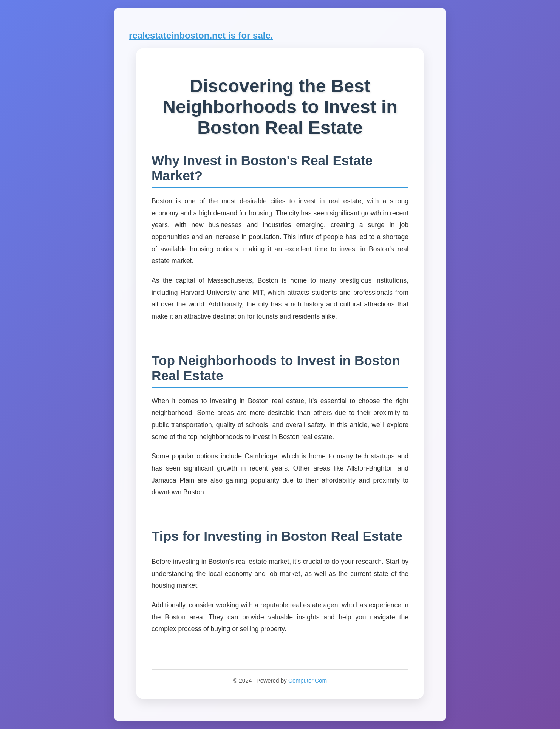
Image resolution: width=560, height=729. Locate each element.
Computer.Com (308, 680)
